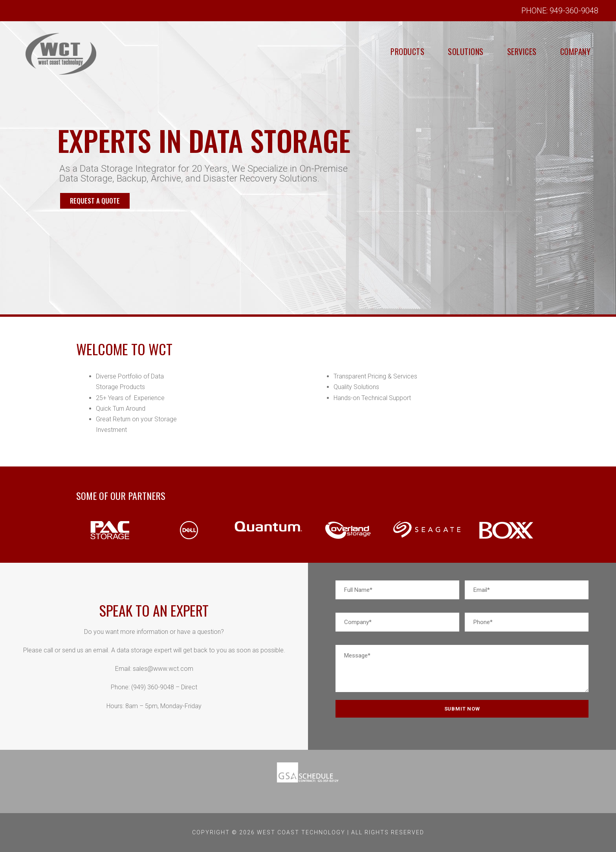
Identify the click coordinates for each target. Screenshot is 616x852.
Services (506, 51)
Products (368, 51)
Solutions (438, 51)
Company (570, 51)
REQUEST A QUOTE (95, 295)
